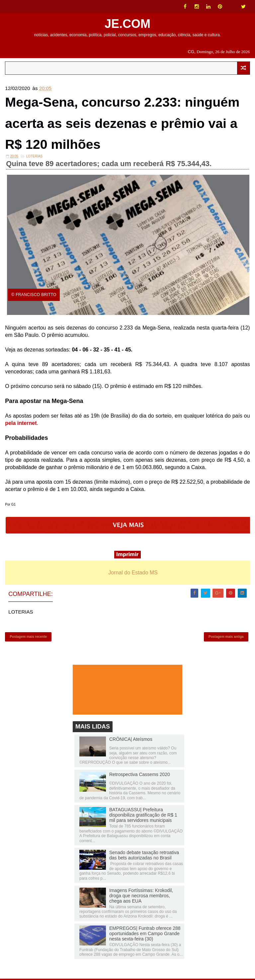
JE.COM (127, 24)
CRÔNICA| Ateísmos (131, 740)
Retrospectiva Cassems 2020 (140, 776)
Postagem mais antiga (226, 638)
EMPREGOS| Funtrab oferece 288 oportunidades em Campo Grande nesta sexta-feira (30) (145, 935)
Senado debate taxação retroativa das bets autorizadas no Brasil (144, 856)
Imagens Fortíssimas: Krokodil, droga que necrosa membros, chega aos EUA (141, 897)
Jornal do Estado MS (133, 574)
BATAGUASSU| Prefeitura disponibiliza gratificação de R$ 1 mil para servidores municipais (143, 816)
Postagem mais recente (28, 638)
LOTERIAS (34, 157)
